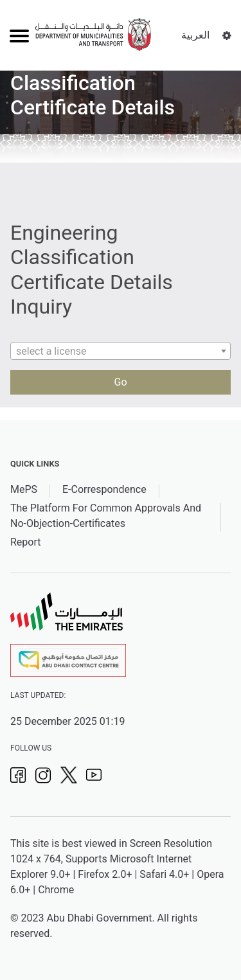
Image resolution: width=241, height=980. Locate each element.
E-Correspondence (104, 489)
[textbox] (121, 352)
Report (26, 542)
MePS (24, 489)
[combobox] (121, 351)
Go (120, 382)
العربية (195, 35)
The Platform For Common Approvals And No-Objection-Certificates (106, 516)
